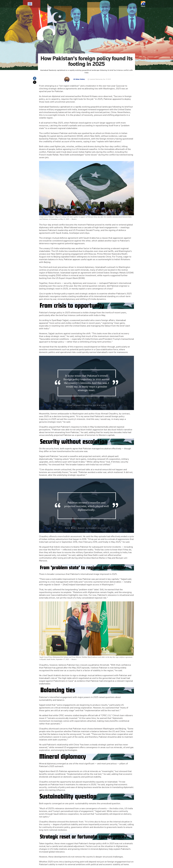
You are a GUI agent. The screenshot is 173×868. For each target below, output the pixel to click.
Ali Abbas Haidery (79, 79)
